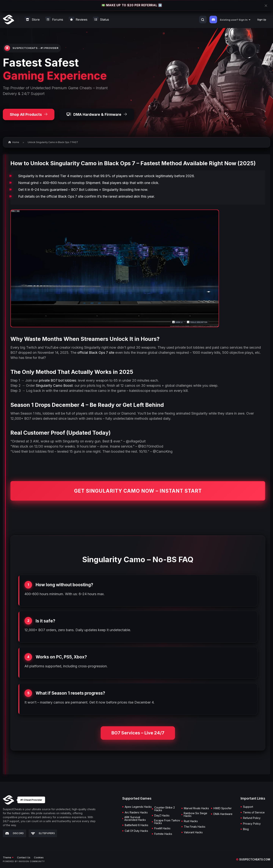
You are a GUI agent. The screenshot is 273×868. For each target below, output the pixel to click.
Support (248, 807)
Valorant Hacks (193, 832)
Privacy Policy (252, 824)
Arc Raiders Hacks (136, 812)
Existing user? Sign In (235, 20)
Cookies (39, 857)
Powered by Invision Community (24, 861)
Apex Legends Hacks (138, 807)
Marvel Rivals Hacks (196, 808)
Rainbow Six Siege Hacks (195, 815)
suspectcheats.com (253, 859)
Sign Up (262, 20)
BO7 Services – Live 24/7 (138, 733)
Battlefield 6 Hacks (136, 825)
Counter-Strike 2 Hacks (165, 809)
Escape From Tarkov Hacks (167, 822)
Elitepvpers (43, 833)
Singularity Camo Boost (54, 385)
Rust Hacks (191, 821)
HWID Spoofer (223, 808)
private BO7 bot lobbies (57, 380)
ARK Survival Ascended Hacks (135, 819)
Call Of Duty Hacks (136, 831)
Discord (15, 833)
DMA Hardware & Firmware (97, 114)
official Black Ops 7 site (65, 196)
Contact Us (24, 857)
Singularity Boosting (118, 190)
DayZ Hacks (162, 816)
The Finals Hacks (195, 827)
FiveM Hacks (162, 828)
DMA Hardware (223, 814)
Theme (8, 857)
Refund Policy (252, 818)
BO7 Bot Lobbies (85, 190)
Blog (246, 829)
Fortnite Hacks (163, 834)
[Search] (203, 20)
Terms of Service (254, 812)
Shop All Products (29, 114)
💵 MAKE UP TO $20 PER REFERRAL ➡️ (132, 5)
